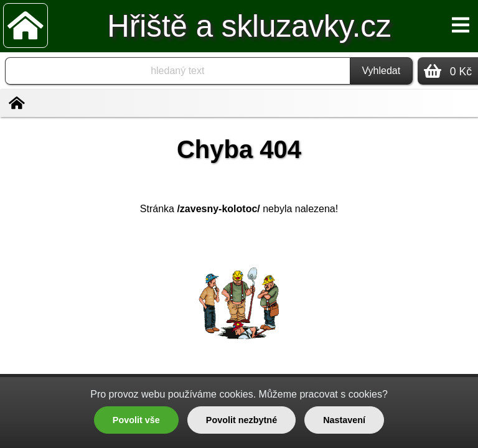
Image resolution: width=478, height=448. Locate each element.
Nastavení (344, 420)
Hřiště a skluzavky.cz (249, 26)
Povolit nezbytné (241, 420)
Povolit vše (136, 420)
